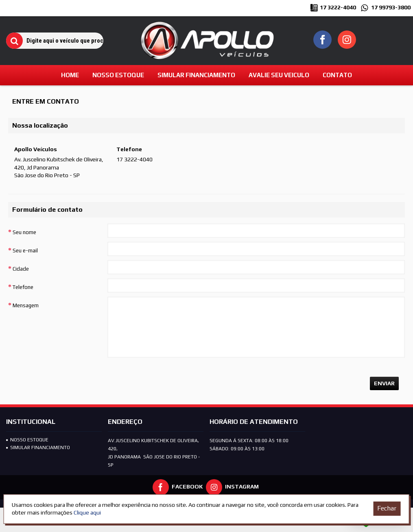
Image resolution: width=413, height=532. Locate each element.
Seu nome (24, 232)
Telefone (23, 287)
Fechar (387, 508)
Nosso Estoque (27, 440)
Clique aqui (87, 512)
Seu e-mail (25, 251)
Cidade (21, 269)
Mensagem (26, 305)
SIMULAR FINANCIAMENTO (38, 447)
